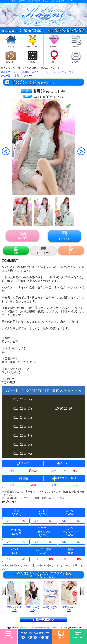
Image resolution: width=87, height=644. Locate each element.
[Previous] (6, 151)
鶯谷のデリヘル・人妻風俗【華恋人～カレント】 (41, 628)
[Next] (81, 151)
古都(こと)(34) (51, 607)
